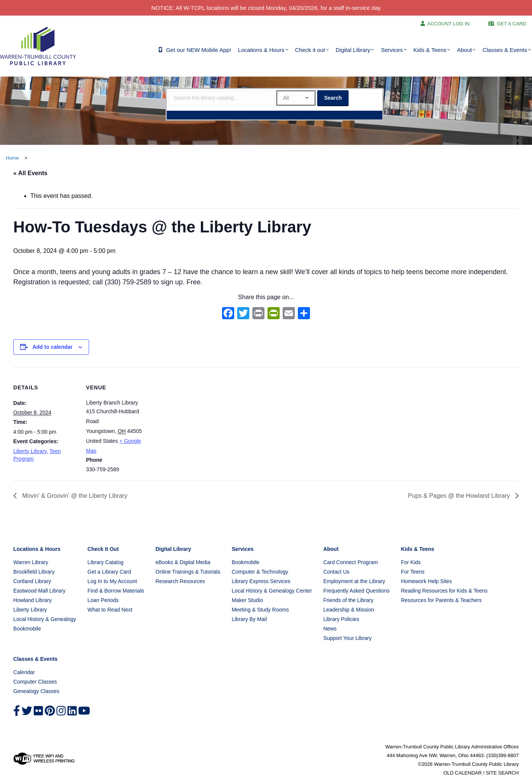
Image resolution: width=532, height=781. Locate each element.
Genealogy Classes (36, 691)
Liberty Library (30, 451)
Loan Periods (103, 600)
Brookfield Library (34, 572)
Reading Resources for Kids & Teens (444, 591)
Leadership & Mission (349, 610)
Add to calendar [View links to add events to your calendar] (53, 347)
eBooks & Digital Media (183, 562)
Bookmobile (27, 629)
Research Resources (180, 581)
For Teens (413, 572)
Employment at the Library (354, 581)
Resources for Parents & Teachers (441, 600)
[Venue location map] (199, 420)
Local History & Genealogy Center (272, 591)
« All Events (30, 173)
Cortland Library (32, 581)
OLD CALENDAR (462, 773)
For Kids (411, 562)
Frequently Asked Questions (356, 591)
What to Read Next (110, 610)
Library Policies (341, 619)
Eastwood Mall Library (39, 591)
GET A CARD (512, 24)
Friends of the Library (348, 600)
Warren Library (31, 562)
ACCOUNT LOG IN (449, 24)
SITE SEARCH (502, 773)
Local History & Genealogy (45, 619)
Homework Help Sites (426, 581)
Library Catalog (106, 562)
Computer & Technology (260, 572)
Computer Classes (35, 682)
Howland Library (32, 600)
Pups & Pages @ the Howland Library (460, 496)
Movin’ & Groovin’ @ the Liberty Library (74, 496)
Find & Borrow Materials (116, 591)
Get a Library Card (109, 572)
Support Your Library (347, 638)
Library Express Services (261, 581)
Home (12, 158)
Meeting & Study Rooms (260, 610)
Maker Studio (247, 600)
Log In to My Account (112, 581)
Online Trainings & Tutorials (188, 572)
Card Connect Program (350, 562)
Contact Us (336, 572)
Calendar (24, 672)
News (330, 629)
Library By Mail (249, 619)
